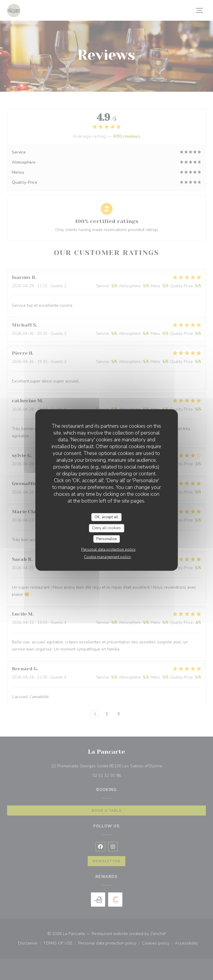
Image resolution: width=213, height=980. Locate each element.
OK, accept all (106, 517)
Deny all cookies (106, 528)
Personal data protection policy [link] (108, 550)
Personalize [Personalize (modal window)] (106, 539)
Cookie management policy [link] (107, 557)
